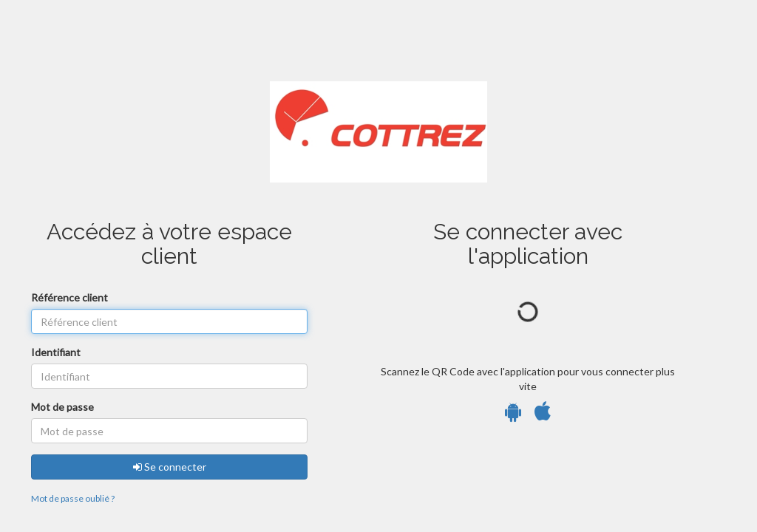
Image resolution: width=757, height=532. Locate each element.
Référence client (69, 297)
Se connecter (170, 467)
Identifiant (56, 352)
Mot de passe (62, 407)
